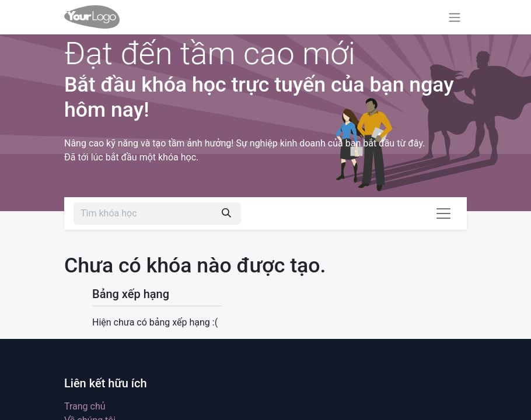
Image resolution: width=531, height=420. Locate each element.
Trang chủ (85, 406)
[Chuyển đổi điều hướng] (455, 17)
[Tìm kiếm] (226, 213)
